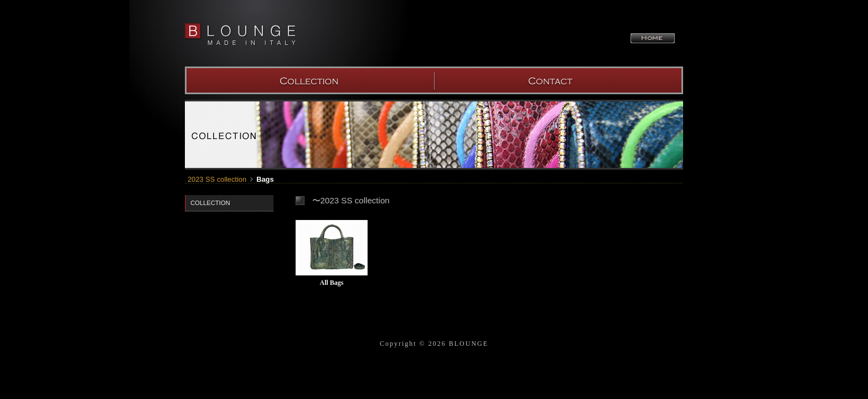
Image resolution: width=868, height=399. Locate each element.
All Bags (331, 283)
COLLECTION (309, 80)
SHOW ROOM (559, 80)
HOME (653, 38)
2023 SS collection (217, 179)
